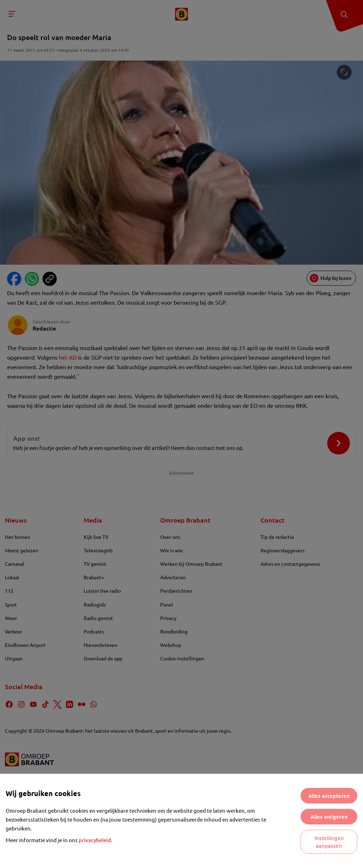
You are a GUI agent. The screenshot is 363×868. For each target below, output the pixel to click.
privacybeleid (95, 840)
